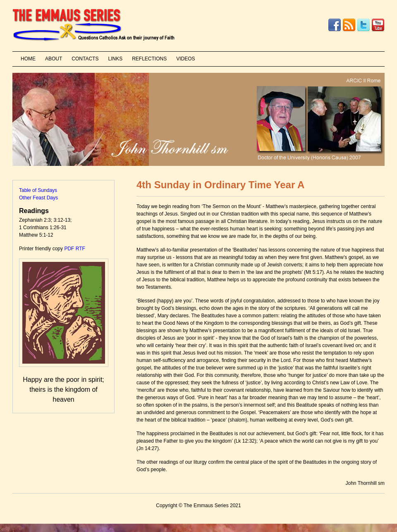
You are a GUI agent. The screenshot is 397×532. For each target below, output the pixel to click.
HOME (28, 59)
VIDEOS (185, 59)
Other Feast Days (38, 198)
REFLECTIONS (149, 59)
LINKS (115, 59)
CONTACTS (85, 59)
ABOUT (54, 59)
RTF (80, 249)
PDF (69, 249)
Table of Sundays (38, 190)
